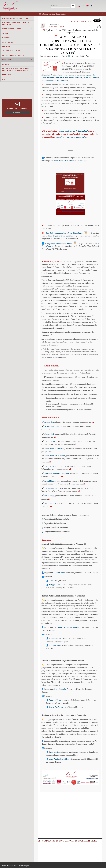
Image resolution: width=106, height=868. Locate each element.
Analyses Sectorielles (11, 51)
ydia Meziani (55, 752)
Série (62, 236)
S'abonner (17, 113)
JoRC (91, 21)
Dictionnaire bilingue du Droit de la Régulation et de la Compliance (17, 70)
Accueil (74, 21)
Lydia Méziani (50, 481)
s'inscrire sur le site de (72, 131)
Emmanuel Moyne (52, 488)
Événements (17, 60)
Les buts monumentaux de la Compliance (64, 233)
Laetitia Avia (49, 422)
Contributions (8, 42)
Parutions (6, 47)
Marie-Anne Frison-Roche (64, 161)
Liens (4, 79)
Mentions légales (24, 866)
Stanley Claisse (50, 434)
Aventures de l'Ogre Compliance (15, 18)
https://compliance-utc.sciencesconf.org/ (72, 137)
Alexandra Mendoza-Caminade (57, 474)
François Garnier (51, 466)
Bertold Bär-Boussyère (57, 707)
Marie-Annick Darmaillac (54, 449)
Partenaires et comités (17, 29)
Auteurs (6, 64)
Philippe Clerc (50, 441)
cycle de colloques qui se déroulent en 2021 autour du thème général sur (70, 78)
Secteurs (6, 33)
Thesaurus (17, 75)
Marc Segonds (50, 503)
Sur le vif (6, 38)
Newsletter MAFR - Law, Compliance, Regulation (17, 24)
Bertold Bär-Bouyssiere (53, 426)
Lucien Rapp (81, 161)
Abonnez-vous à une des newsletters (54, 14)
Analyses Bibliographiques (17, 55)
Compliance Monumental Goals (59, 243)
